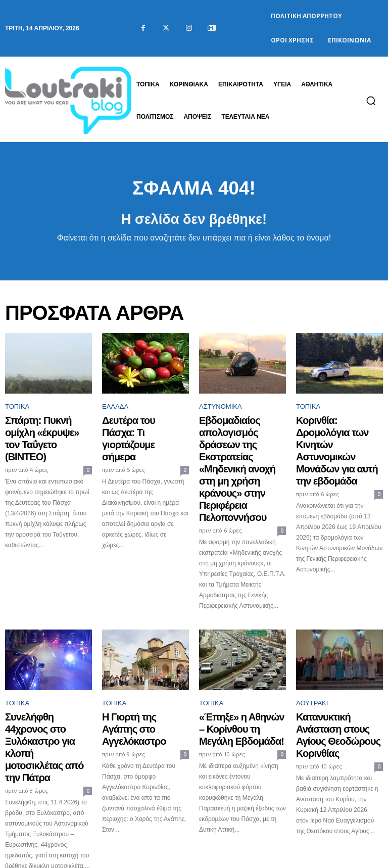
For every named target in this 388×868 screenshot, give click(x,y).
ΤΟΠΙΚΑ (17, 412)
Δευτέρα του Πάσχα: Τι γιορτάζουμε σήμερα (137, 428)
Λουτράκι (312, 654)
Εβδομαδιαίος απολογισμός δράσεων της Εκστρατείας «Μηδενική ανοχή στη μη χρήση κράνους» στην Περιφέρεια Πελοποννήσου (242, 446)
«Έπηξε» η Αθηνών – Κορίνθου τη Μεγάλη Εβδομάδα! (233, 675)
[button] (371, 101)
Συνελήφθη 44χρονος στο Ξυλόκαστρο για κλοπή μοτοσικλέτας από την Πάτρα (45, 679)
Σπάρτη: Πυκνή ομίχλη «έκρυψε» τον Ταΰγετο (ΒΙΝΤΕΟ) (41, 432)
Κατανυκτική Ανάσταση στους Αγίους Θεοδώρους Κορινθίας (337, 675)
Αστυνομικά (221, 412)
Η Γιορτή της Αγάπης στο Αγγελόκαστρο (141, 670)
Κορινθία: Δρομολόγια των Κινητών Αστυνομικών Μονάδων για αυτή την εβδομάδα (338, 437)
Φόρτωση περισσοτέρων (194, 817)
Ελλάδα (115, 412)
